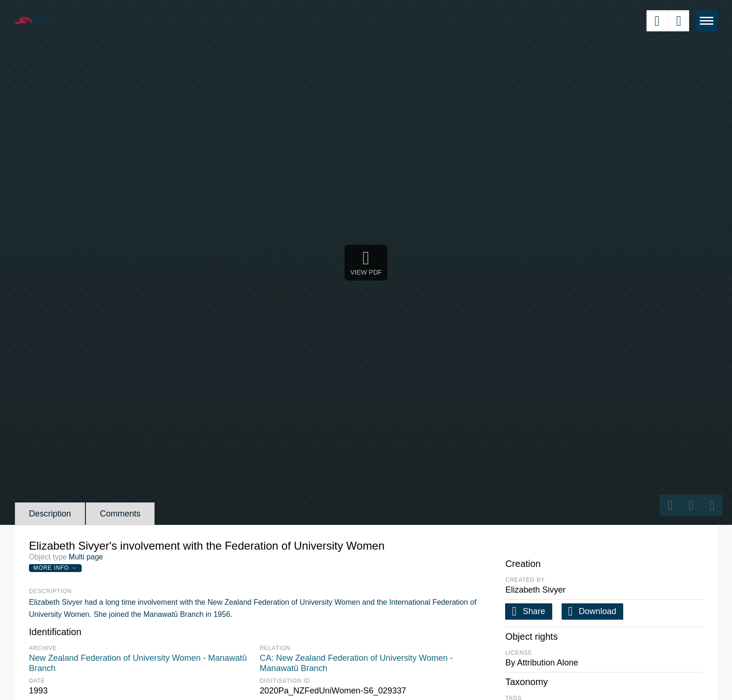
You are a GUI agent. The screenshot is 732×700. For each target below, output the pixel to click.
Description (50, 514)
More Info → (55, 568)
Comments (120, 514)
